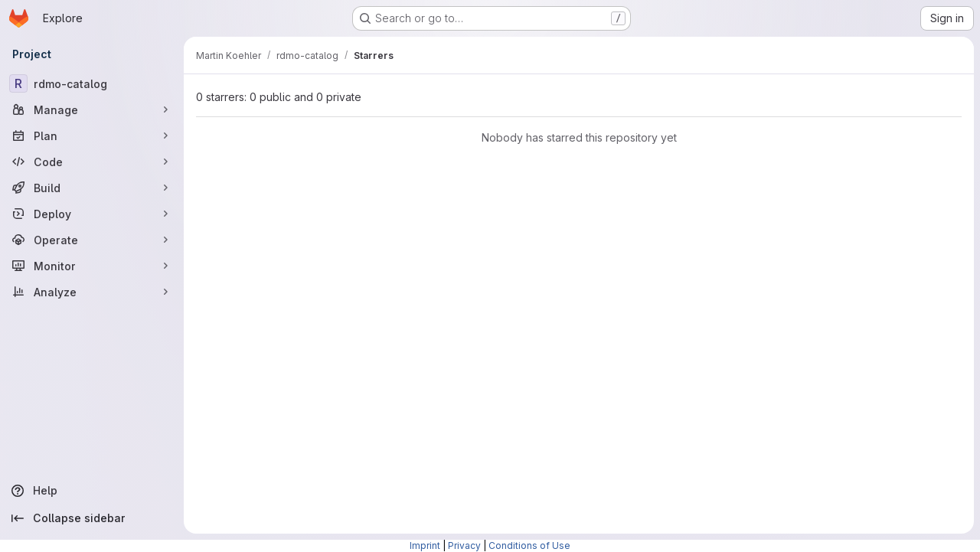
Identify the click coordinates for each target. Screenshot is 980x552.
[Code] (92, 162)
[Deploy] (92, 214)
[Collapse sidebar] (92, 518)
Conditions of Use (529, 545)
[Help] (92, 491)
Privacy (464, 545)
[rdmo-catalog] (92, 83)
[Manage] (92, 109)
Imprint (425, 545)
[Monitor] (92, 266)
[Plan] (92, 136)
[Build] (92, 188)
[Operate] (92, 240)
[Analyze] (92, 292)
